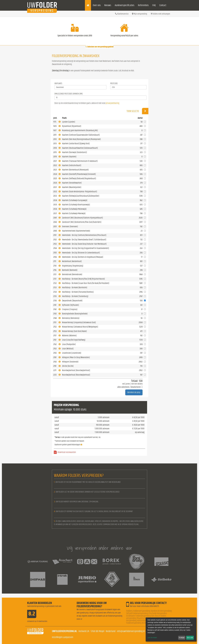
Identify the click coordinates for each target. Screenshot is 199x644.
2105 (55, 253)
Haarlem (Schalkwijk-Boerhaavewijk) (76, 205)
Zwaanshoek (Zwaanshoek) (72, 301)
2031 (55, 187)
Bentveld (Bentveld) (70, 270)
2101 (55, 235)
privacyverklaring (112, 103)
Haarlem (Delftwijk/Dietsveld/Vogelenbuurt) (79, 178)
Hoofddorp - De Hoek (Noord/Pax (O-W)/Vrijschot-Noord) (83, 279)
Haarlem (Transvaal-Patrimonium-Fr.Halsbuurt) (80, 161)
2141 (55, 305)
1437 (55, 130)
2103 (55, 244)
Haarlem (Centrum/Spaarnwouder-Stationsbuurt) (81, 135)
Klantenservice (122, 14)
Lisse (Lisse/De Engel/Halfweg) (74, 340)
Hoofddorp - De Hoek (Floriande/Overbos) (78, 292)
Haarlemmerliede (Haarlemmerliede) (76, 231)
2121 (55, 274)
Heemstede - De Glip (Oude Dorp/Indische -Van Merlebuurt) (84, 244)
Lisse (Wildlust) (68, 349)
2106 (55, 257)
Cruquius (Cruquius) (70, 309)
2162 (55, 344)
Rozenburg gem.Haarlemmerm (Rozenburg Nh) (80, 130)
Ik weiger (182, 638)
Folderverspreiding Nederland (138, 623)
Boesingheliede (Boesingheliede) (75, 314)
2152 (55, 327)
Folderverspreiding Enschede (145, 613)
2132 (55, 283)
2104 (55, 248)
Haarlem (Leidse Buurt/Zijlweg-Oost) (76, 144)
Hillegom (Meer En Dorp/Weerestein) (76, 357)
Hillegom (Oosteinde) (70, 362)
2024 (55, 174)
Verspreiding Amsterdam (136, 621)
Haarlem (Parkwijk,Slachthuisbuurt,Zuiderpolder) (81, 196)
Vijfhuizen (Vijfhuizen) (71, 305)
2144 (55, 318)
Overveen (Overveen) (70, 227)
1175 (55, 122)
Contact (163, 5)
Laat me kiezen (152, 638)
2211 (55, 370)
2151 (55, 322)
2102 (55, 240)
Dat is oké (190, 638)
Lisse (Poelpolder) (69, 344)
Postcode (114, 83)
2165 (55, 353)
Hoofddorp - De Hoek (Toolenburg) (75, 296)
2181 (55, 357)
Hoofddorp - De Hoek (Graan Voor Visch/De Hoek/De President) (86, 283)
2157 (55, 336)
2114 (55, 266)
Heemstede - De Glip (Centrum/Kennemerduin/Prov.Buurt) (84, 235)
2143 (55, 314)
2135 (55, 296)
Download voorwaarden (67, 452)
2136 (55, 301)
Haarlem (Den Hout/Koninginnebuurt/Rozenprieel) (81, 139)
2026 (55, 183)
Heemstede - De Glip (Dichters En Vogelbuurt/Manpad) (83, 257)
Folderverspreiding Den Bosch (148, 616)
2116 (55, 270)
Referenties (143, 5)
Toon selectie (138, 111)
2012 (55, 139)
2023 (55, 170)
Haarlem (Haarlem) (69, 157)
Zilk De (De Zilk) (68, 366)
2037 (55, 213)
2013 (55, 144)
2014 (55, 148)
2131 (55, 279)
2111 (55, 261)
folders (129, 611)
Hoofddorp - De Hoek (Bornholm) (75, 287)
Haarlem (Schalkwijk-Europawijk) (75, 200)
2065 (55, 231)
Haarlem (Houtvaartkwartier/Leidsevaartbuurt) (80, 148)
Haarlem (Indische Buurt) (72, 165)
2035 (55, 205)
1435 (55, 126)
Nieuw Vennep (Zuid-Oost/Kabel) (74, 331)
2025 (55, 178)
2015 (55, 152)
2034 (55, 200)
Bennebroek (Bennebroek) (72, 274)
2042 (55, 222)
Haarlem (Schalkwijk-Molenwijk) (74, 209)
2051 (55, 227)
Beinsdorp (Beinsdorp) (71, 318)
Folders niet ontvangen (160, 14)
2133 (55, 287)
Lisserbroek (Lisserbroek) (72, 353)
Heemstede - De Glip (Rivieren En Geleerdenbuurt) (81, 253)
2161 (55, 340)
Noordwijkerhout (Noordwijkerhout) (76, 370)
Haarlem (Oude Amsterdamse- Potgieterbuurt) (80, 192)
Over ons (97, 5)
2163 (55, 349)
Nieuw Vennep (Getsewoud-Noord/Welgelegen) (80, 327)
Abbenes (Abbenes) (69, 336)
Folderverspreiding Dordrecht (146, 611)
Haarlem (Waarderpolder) (72, 187)
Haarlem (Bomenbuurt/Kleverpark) (75, 170)
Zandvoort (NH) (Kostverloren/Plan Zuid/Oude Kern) (82, 222)
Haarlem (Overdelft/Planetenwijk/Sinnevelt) (79, 174)
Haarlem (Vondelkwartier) (72, 183)
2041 (55, 218)
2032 (55, 192)
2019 (55, 157)
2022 (55, 165)
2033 (55, 196)
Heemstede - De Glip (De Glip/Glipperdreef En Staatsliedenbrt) (86, 248)
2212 (55, 375)
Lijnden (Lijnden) (69, 122)
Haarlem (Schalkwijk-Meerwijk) (74, 213)
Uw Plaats (58, 83)
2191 (55, 366)
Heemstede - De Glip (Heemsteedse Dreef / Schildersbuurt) (84, 240)
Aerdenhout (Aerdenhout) (72, 261)
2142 (55, 309)
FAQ (154, 5)
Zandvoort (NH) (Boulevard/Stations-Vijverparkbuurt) (82, 218)
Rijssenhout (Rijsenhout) (72, 126)
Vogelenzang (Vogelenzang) (73, 266)
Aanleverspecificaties (125, 5)
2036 (55, 209)
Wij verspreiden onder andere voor (99, 548)
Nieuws (108, 5)
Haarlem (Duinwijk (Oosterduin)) (74, 152)
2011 (55, 135)
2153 (55, 331)
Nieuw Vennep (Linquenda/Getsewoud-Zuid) (79, 322)
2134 (55, 292)
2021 (55, 161)
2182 (55, 362)
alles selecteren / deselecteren (129, 387)
